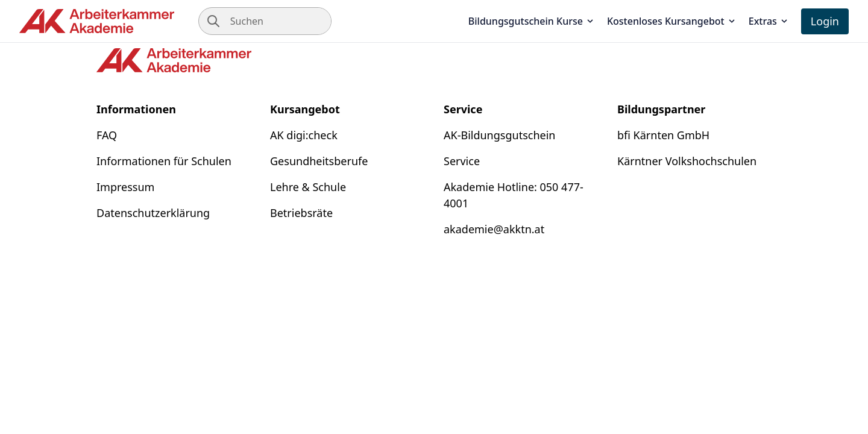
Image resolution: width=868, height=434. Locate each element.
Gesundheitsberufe (319, 161)
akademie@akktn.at (494, 229)
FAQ (107, 135)
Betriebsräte (301, 213)
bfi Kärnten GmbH (663, 135)
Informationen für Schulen (164, 161)
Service (462, 161)
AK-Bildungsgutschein (499, 135)
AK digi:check (304, 135)
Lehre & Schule (308, 187)
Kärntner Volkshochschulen (687, 161)
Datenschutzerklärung (153, 213)
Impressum (125, 187)
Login (825, 21)
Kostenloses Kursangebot (672, 21)
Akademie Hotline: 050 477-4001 (514, 195)
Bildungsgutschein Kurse (532, 21)
